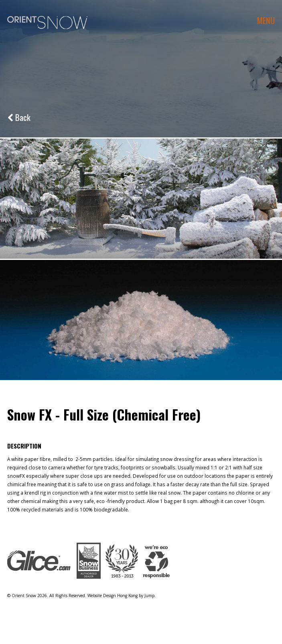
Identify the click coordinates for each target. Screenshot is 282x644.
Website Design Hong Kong (113, 596)
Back (19, 117)
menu (266, 20)
